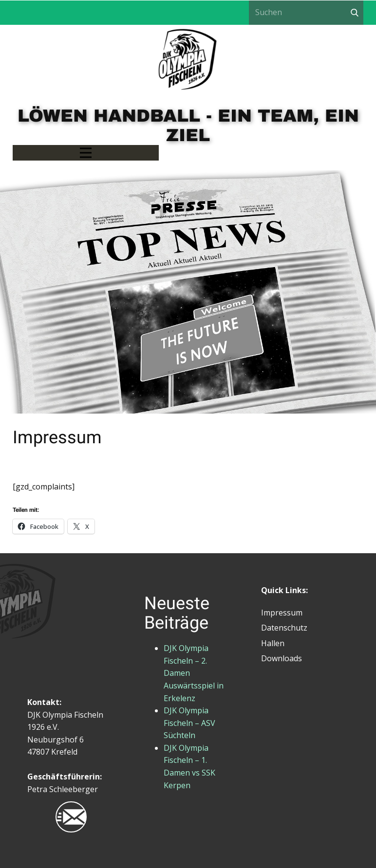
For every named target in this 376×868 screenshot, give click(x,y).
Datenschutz (284, 628)
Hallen (273, 643)
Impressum (282, 613)
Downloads (282, 658)
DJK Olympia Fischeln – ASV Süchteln (189, 723)
